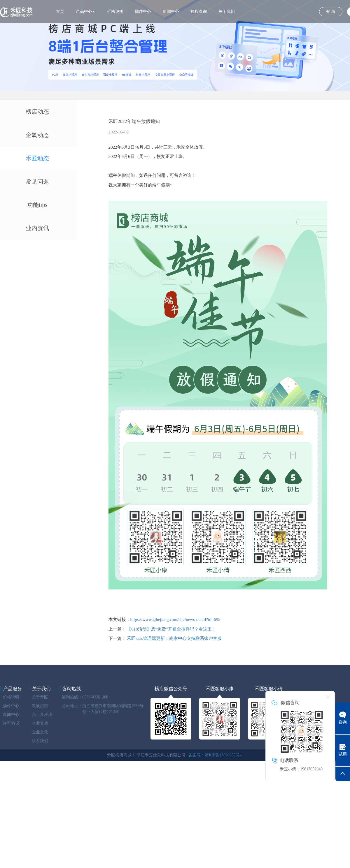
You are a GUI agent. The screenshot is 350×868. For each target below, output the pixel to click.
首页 (60, 12)
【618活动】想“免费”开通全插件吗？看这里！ (171, 629)
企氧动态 (37, 135)
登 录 (331, 12)
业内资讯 (37, 228)
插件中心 (143, 12)
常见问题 (37, 182)
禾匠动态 (37, 158)
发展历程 (40, 706)
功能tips (37, 205)
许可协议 (11, 723)
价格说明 (115, 12)
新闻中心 (171, 12)
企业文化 (40, 732)
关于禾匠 (40, 697)
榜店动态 (37, 112)
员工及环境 (42, 715)
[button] (156, 86)
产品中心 (84, 12)
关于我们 (227, 12)
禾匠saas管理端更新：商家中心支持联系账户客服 (174, 638)
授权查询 (199, 12)
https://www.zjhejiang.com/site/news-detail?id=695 (175, 619)
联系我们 (40, 741)
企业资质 (40, 723)
